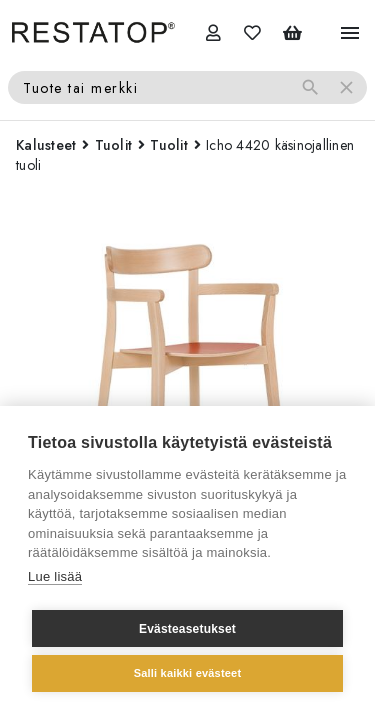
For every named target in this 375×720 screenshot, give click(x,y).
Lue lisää (55, 576)
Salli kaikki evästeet (188, 673)
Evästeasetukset (187, 629)
